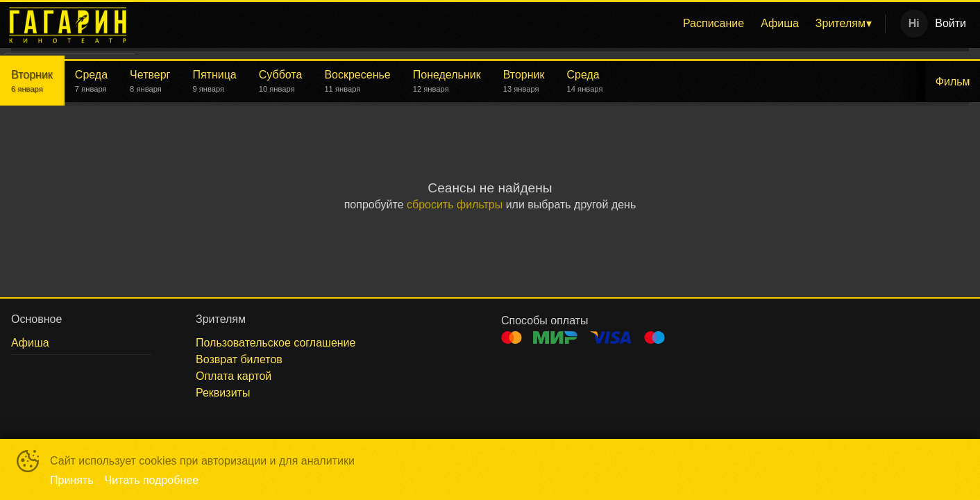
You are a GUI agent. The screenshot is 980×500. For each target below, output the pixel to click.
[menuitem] (713, 24)
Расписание (713, 23)
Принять (72, 480)
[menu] (513, 24)
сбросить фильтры (455, 205)
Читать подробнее (152, 480)
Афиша (780, 23)
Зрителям (840, 23)
